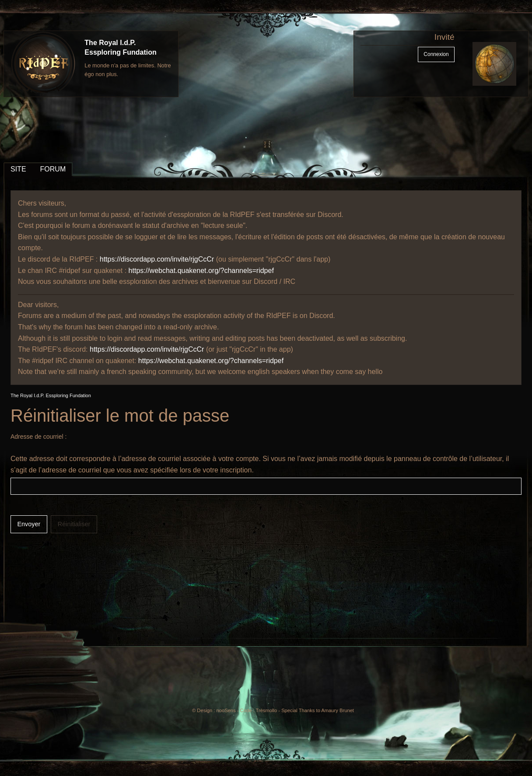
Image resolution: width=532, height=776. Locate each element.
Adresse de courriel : (38, 437)
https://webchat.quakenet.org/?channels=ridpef (201, 271)
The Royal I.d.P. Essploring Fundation (51, 395)
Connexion (436, 54)
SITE (18, 169)
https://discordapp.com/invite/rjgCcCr (157, 259)
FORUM (53, 169)
